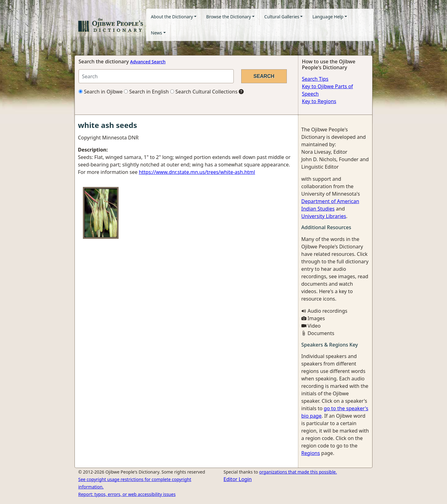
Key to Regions (319, 101)
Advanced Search (148, 62)
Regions (311, 453)
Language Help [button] (328, 17)
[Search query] (156, 76)
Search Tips (315, 79)
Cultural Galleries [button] (282, 17)
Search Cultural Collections (204, 92)
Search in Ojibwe (101, 92)
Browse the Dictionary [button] (228, 17)
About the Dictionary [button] (172, 17)
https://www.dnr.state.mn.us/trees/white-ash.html (197, 172)
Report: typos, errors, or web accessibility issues (127, 494)
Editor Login (238, 479)
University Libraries (324, 216)
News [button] (156, 33)
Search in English (146, 92)
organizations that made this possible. (298, 472)
